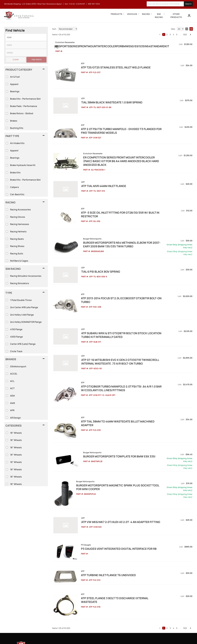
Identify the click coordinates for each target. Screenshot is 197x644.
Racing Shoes (17, 246)
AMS (13, 403)
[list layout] (191, 29)
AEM (12, 396)
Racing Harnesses (20, 224)
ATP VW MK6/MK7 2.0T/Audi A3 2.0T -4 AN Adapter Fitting (115, 479)
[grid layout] (187, 29)
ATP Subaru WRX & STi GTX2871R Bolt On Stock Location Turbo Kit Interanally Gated (123, 306)
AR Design (15, 418)
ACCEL (14, 374)
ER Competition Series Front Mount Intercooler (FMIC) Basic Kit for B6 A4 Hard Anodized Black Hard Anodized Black (126, 151)
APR (12, 410)
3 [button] (170, 34)
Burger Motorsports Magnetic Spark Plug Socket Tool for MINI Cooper (124, 445)
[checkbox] (7, 433)
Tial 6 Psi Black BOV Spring (95, 252)
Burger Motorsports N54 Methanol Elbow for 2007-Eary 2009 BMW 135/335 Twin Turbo (125, 225)
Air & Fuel (15, 77)
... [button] (180, 34)
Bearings (15, 158)
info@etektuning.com (34, 608)
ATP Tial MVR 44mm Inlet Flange (98, 174)
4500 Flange (16, 337)
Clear (16, 60)
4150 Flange (16, 329)
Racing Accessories (20, 210)
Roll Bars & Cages (19, 261)
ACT (12, 388)
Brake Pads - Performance (24, 106)
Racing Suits (17, 254)
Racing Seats (17, 239)
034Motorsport (18, 366)
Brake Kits (15, 173)
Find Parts (36, 60)
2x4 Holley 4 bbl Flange (22, 315)
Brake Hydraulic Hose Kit (23, 165)
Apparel (14, 151)
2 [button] (167, 34)
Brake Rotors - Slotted (22, 113)
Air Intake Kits (17, 143)
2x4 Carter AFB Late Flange (24, 307)
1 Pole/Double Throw (21, 300)
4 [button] (173, 34)
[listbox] (26, 37)
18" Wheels (16, 433)
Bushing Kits (17, 128)
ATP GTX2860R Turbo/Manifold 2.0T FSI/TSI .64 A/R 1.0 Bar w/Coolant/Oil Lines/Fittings (116, 356)
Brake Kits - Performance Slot (25, 180)
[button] (170, 4)
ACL (12, 381)
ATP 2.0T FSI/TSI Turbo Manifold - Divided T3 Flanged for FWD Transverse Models (119, 126)
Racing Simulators (20, 283)
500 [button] (185, 34)
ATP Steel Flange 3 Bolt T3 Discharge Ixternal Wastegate (118, 547)
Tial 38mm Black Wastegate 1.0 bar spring (107, 101)
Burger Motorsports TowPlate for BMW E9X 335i (112, 414)
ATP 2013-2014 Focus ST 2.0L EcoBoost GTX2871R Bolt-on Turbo (121, 275)
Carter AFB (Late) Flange (23, 344)
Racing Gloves (18, 217)
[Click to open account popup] (188, 16)
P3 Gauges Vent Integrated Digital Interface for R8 (114, 502)
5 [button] (177, 34)
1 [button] (164, 34)
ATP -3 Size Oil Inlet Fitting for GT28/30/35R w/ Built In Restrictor (124, 197)
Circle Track (16, 351)
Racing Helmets (18, 232)
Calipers (15, 187)
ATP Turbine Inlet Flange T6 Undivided (103, 525)
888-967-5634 (31, 599)
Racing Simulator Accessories (26, 276)
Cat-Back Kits (17, 194)
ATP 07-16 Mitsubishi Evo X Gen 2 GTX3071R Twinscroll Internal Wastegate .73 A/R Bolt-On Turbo (122, 331)
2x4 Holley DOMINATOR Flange (26, 322)
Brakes (14, 121)
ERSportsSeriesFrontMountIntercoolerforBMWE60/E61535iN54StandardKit (133, 46)
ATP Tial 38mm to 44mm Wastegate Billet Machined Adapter (119, 384)
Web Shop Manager (123, 636)
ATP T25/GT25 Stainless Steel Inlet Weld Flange (111, 71)
